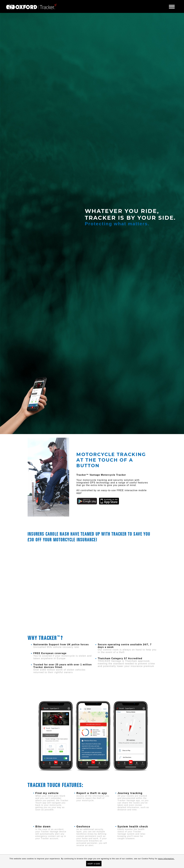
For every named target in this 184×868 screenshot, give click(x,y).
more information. (166, 859)
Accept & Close (94, 864)
